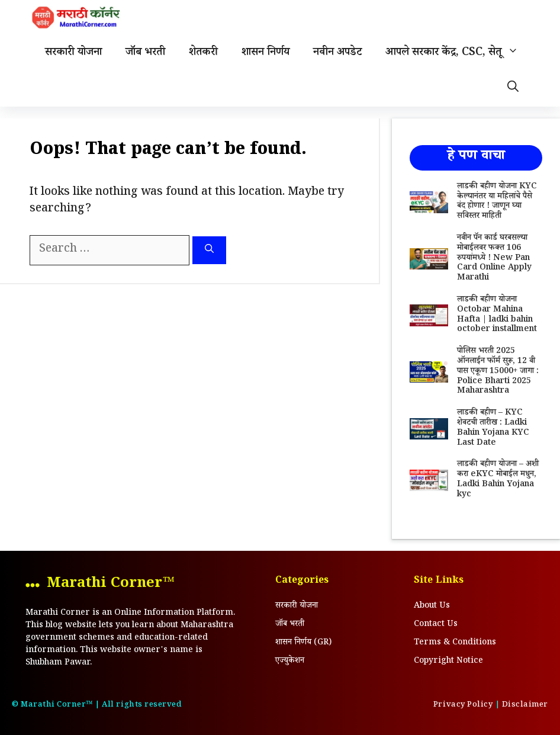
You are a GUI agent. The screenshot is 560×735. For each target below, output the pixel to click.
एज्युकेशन (290, 662)
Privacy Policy (463, 705)
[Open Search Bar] (513, 89)
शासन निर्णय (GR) (303, 643)
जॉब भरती (145, 53)
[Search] (209, 250)
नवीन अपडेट (337, 53)
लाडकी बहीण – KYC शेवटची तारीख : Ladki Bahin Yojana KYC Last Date (493, 428)
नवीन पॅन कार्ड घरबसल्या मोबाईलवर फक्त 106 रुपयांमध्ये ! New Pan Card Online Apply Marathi (494, 259)
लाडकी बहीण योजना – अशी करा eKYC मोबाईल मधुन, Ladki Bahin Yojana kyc (498, 480)
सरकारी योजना (73, 53)
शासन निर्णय (265, 53)
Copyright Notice (448, 662)
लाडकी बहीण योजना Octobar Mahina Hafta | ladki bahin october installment (497, 315)
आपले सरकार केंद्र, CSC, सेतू (458, 53)
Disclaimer (525, 705)
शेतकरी (203, 53)
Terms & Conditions (455, 643)
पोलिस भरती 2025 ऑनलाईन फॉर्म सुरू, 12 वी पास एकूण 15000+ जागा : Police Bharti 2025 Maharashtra (498, 372)
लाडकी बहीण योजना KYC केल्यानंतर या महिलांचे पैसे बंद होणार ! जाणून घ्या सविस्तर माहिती (497, 202)
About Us (432, 606)
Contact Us (436, 625)
